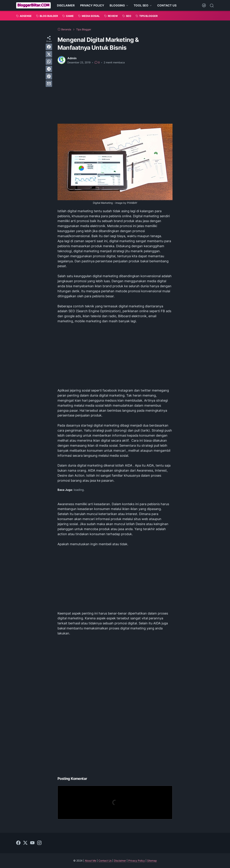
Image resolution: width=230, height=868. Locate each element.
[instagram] (39, 843)
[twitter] (49, 54)
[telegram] (49, 69)
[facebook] (49, 47)
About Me (90, 861)
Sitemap (152, 861)
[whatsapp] (49, 62)
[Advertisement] (115, 94)
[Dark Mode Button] (204, 5)
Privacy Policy (137, 861)
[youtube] (32, 843)
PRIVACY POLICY (92, 5)
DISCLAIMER (66, 5)
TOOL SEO (141, 5)
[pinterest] (49, 76)
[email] (49, 84)
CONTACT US (167, 5)
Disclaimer (120, 861)
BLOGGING (117, 5)
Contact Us (105, 861)
